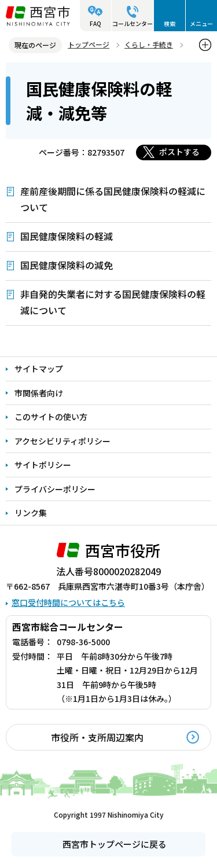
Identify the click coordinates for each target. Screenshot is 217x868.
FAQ (95, 23)
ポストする (179, 152)
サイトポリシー (43, 465)
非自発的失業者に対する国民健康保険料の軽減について (113, 302)
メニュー (201, 23)
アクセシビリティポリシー (62, 441)
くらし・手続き (149, 44)
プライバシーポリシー (55, 489)
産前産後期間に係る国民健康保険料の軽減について (113, 199)
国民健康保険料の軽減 (67, 236)
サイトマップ (39, 369)
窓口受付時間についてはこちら (68, 602)
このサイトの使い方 (51, 417)
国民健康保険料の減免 (67, 265)
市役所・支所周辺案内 (97, 737)
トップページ (89, 44)
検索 (170, 23)
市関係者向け (39, 393)
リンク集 (31, 513)
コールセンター (133, 23)
